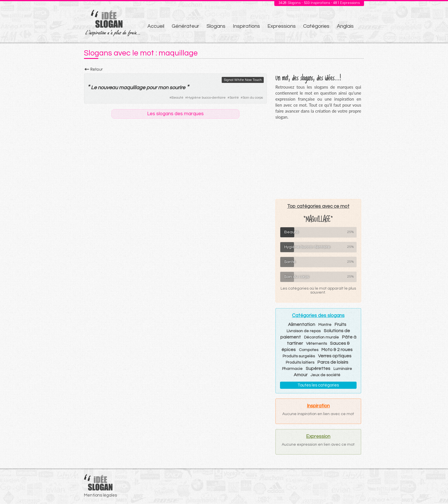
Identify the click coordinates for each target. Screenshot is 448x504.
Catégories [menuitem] (316, 26)
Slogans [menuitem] (216, 26)
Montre (325, 325)
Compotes (309, 350)
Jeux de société (325, 375)
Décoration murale (321, 337)
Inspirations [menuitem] (246, 26)
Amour (301, 375)
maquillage (132, 88)
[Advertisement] (318, 159)
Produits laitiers (300, 362)
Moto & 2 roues (337, 350)
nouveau (108, 88)
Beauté (177, 98)
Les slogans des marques (175, 114)
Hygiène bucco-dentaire (206, 98)
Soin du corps (253, 98)
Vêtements (316, 344)
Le (94, 88)
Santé (234, 98)
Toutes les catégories (318, 385)
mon (163, 88)
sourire (177, 88)
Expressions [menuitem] (282, 26)
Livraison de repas (304, 331)
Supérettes (318, 368)
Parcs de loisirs (333, 362)
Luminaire (343, 369)
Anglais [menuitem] (345, 26)
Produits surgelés (299, 356)
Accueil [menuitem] (156, 26)
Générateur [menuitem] (185, 26)
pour (152, 88)
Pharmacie (292, 369)
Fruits (340, 324)
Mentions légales (100, 495)
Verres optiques (335, 356)
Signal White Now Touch (243, 80)
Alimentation (302, 324)
